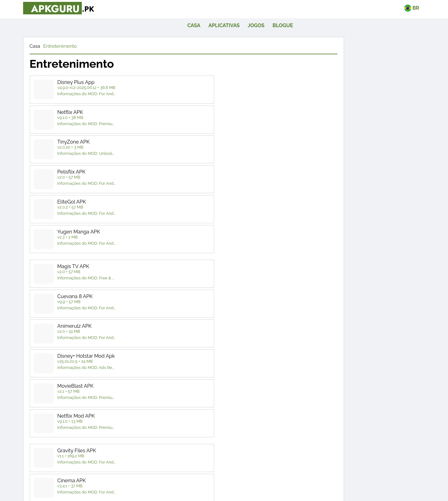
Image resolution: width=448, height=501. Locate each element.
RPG (339, 420)
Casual (339, 408)
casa (271, 10)
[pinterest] (224, 474)
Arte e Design (340, 290)
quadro (382, 396)
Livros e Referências (382, 290)
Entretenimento (74, 34)
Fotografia (339, 326)
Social (340, 338)
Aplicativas (302, 10)
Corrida (382, 408)
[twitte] (207, 474)
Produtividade (383, 326)
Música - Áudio (383, 314)
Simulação (383, 420)
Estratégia (382, 432)
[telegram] (241, 474)
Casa (49, 34)
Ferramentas (382, 338)
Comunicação (340, 302)
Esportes (339, 432)
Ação (340, 384)
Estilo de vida (339, 314)
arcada (339, 396)
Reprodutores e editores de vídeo (361, 354)
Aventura (382, 384)
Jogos (334, 10)
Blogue (360, 10)
